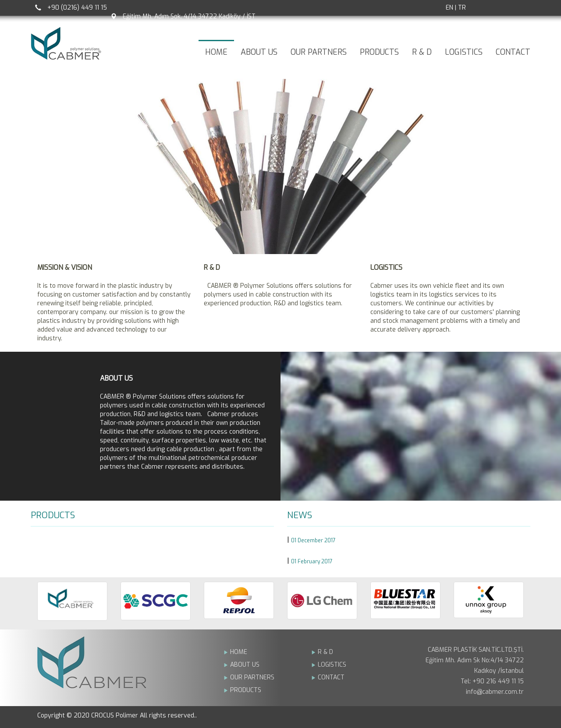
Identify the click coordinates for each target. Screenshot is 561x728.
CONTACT (513, 52)
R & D (422, 52)
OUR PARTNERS (319, 52)
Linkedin (524, 8)
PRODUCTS (379, 52)
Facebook (491, 8)
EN (449, 8)
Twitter (502, 8)
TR (462, 8)
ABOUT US (259, 52)
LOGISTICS (464, 52)
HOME (216, 52)
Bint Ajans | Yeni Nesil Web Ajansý (509, 717)
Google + (513, 8)
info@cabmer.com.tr (495, 692)
